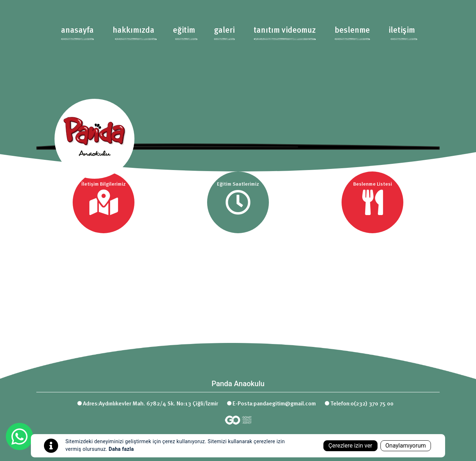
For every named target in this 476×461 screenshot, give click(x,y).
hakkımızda (134, 31)
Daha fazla (121, 449)
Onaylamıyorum (406, 446)
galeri (224, 31)
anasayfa (77, 31)
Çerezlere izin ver (350, 446)
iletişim (402, 31)
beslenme (352, 31)
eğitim (184, 31)
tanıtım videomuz (285, 31)
